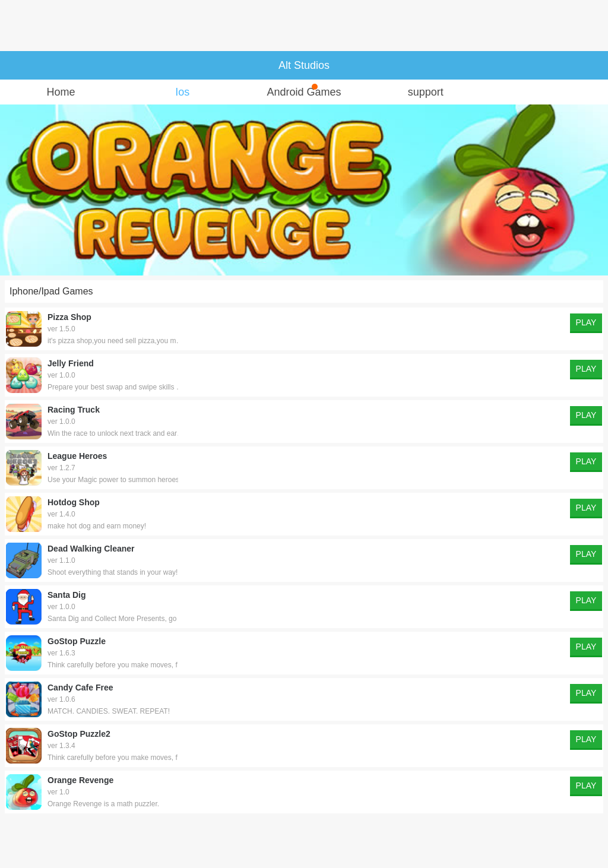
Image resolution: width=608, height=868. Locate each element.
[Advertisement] (304, 26)
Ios (182, 92)
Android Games (304, 91)
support (426, 92)
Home (61, 92)
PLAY (586, 322)
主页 (17, 65)
